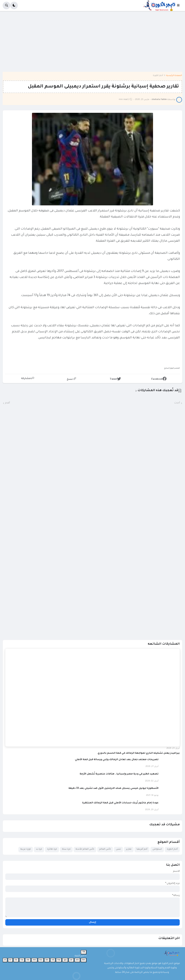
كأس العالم (105, 849)
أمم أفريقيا (142, 849)
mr (34, 960)
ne (28, 960)
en (77, 960)
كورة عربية (26, 849)
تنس (118, 849)
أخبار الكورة (158, 76)
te (16, 960)
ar (71, 960)
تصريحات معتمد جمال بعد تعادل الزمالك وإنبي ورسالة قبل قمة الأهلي (117, 760)
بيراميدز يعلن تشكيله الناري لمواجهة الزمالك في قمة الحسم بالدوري (139, 753)
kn (47, 960)
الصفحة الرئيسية (174, 76)
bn (84, 960)
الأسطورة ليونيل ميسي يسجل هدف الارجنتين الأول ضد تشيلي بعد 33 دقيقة (113, 788)
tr (10, 960)
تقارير (129, 849)
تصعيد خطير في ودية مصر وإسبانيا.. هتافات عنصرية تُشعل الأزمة (119, 774)
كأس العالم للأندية (85, 849)
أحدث (177, 403)
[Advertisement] (92, 44)
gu (65, 960)
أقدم (7, 403)
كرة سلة (66, 849)
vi (5, 960)
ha (59, 960)
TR (84, 952)
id (53, 960)
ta (22, 960)
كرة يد (39, 849)
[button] (180, 5)
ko (41, 960)
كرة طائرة (52, 849)
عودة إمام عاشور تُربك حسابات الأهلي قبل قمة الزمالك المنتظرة (120, 803)
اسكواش (157, 849)
